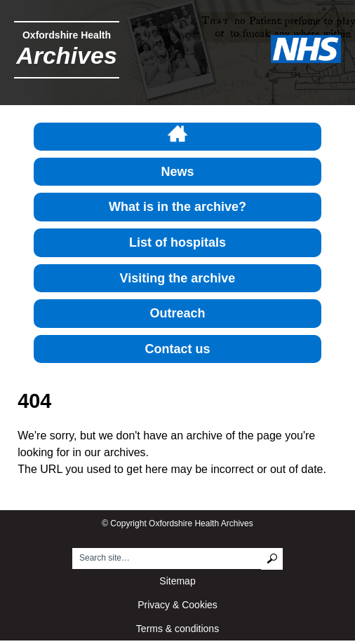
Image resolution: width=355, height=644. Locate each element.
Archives (67, 55)
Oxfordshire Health (67, 35)
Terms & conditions (177, 629)
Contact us (177, 349)
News (177, 172)
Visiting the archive (178, 278)
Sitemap (177, 581)
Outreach (177, 313)
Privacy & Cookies (177, 605)
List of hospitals (177, 242)
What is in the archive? (177, 207)
